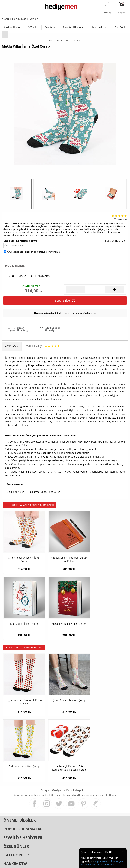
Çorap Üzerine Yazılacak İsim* (20, 241)
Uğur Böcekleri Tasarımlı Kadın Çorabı (23, 693)
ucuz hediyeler (15, 492)
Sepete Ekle (65, 301)
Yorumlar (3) (122, 219)
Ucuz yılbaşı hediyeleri (33, 365)
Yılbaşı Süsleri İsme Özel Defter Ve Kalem (65, 556)
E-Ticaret (55, 864)
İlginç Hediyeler (100, 27)
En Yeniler (33, 27)
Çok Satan (50, 27)
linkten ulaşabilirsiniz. (104, 865)
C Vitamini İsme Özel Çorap (107, 692)
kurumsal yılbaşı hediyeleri (45, 492)
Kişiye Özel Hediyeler (73, 27)
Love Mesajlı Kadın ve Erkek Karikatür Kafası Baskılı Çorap (23, 757)
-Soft (47, 864)
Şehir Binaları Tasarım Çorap (65, 692)
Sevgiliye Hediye (12, 27)
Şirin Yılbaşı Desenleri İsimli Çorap (23, 556)
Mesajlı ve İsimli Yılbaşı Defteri (23, 618)
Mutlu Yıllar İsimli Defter (107, 555)
